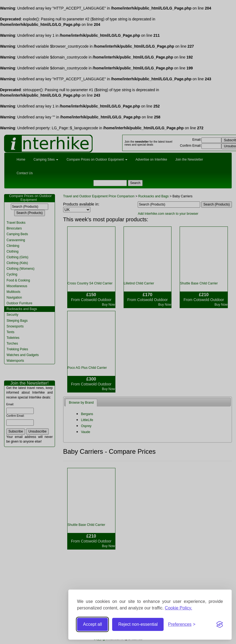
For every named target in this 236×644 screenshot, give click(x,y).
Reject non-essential (138, 624)
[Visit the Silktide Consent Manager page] (220, 624)
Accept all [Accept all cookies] (92, 624)
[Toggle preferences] (182, 625)
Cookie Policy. (179, 608)
